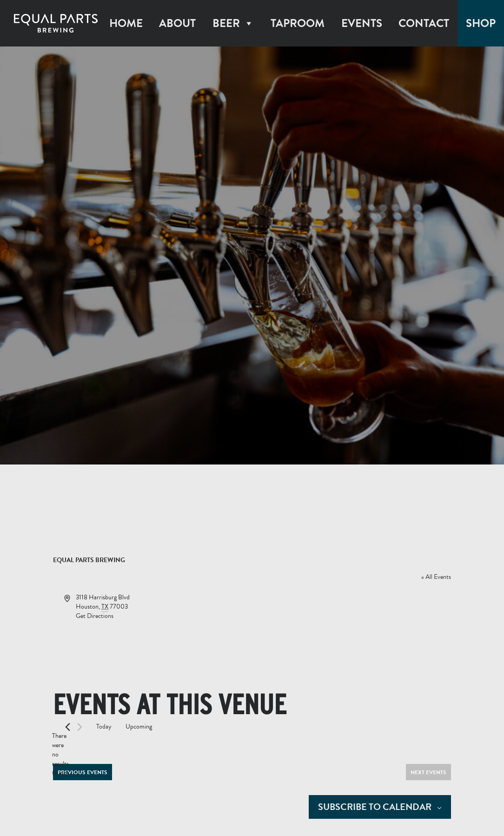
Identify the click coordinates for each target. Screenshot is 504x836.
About (177, 23)
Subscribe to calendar (375, 807)
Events (362, 23)
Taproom (298, 23)
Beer (233, 23)
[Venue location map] (351, 628)
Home (126, 23)
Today (104, 727)
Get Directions (95, 616)
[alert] (60, 755)
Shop (481, 23)
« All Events (436, 577)
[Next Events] (80, 727)
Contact (424, 23)
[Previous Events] (68, 727)
